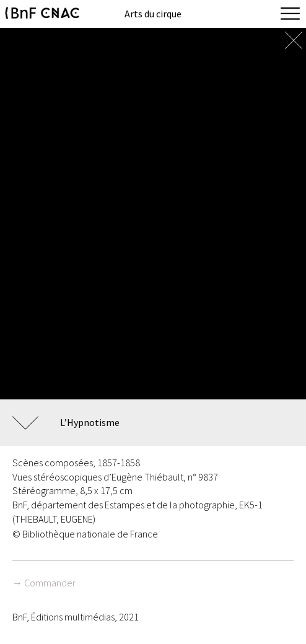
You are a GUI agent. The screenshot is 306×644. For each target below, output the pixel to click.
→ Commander (44, 583)
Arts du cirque (153, 14)
